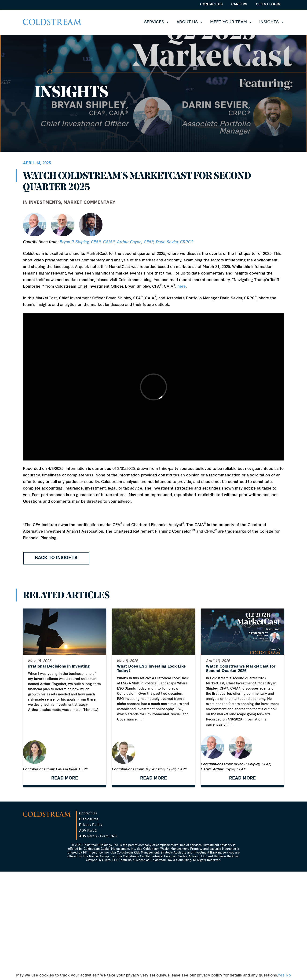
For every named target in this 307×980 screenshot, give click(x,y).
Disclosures (89, 819)
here (182, 287)
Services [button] (157, 22)
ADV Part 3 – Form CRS (98, 837)
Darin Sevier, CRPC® (174, 242)
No (288, 976)
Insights (272, 22)
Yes (281, 976)
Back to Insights (56, 558)
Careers (239, 5)
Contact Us (211, 5)
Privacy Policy (91, 825)
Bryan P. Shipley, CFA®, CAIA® (87, 242)
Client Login (268, 5)
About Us (190, 22)
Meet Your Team (231, 22)
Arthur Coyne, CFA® (135, 242)
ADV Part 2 (88, 831)
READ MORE (65, 780)
